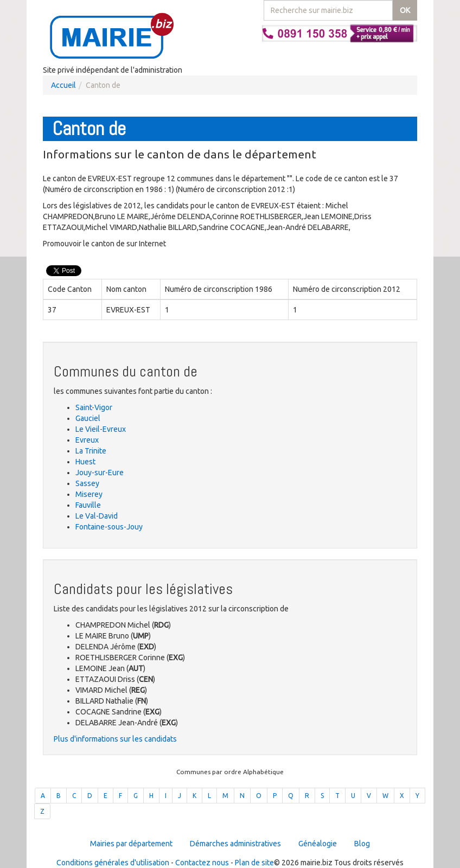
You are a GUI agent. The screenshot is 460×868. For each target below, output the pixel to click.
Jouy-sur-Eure (100, 473)
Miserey (89, 494)
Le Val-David (97, 516)
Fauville (88, 505)
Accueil (63, 85)
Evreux (87, 440)
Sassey (87, 483)
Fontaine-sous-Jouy (109, 527)
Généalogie (318, 844)
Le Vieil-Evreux (101, 429)
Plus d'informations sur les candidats (115, 739)
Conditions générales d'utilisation (113, 863)
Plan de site (254, 863)
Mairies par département (131, 844)
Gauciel (88, 418)
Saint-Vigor (94, 407)
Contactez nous (202, 863)
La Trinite (91, 451)
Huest (85, 462)
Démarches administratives (235, 844)
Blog (362, 844)
